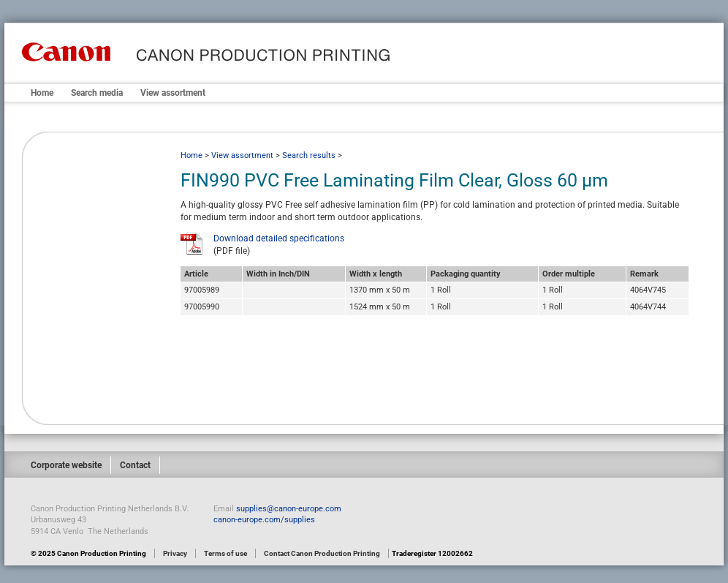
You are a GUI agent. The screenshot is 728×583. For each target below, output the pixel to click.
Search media (97, 93)
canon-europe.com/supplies (264, 520)
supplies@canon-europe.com (289, 509)
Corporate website (66, 465)
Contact (135, 465)
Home (42, 93)
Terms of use (225, 553)
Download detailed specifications (279, 238)
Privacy (175, 553)
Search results (309, 155)
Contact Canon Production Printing (322, 553)
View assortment (173, 93)
